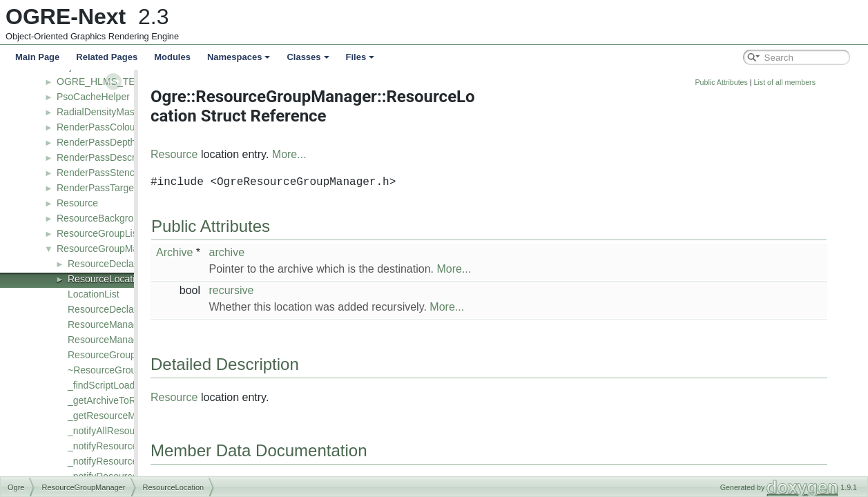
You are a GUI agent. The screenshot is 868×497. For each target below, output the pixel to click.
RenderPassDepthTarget (109, 142)
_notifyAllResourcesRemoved (131, 431)
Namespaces (239, 57)
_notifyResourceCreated (120, 446)
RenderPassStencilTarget (111, 173)
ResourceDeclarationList (120, 309)
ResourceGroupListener (108, 233)
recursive (306, 290)
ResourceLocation (107, 279)
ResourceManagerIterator (123, 324)
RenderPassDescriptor (105, 157)
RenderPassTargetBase (108, 188)
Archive (249, 252)
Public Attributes (795, 82)
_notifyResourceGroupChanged (136, 461)
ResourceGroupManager (110, 248)
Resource (77, 203)
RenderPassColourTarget (111, 127)
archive (301, 252)
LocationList (94, 294)
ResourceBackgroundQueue (118, 218)
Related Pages (107, 57)
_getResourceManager (117, 416)
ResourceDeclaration (113, 264)
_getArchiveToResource (119, 400)
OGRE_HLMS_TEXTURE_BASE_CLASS (146, 81)
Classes (308, 57)
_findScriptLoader (106, 385)
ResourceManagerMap (117, 340)
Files (360, 57)
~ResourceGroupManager (124, 370)
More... (364, 154)
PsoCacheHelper (93, 97)
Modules (172, 57)
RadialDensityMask (98, 112)
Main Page (37, 57)
